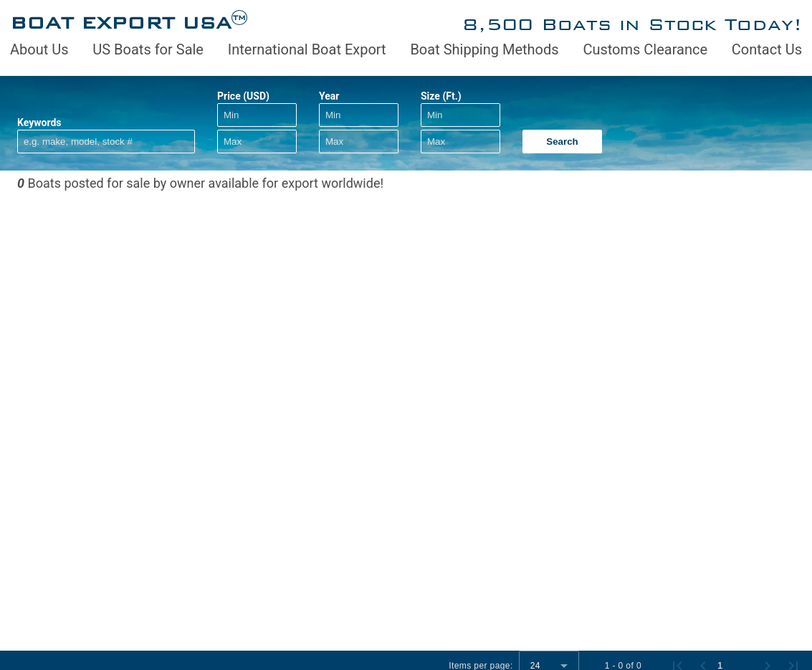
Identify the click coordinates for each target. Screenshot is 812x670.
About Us (39, 49)
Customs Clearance (645, 49)
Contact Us (767, 49)
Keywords (39, 123)
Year (329, 96)
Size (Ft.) (441, 96)
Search (562, 142)
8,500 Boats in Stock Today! (632, 24)
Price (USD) (243, 96)
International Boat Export (307, 49)
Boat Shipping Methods (484, 49)
